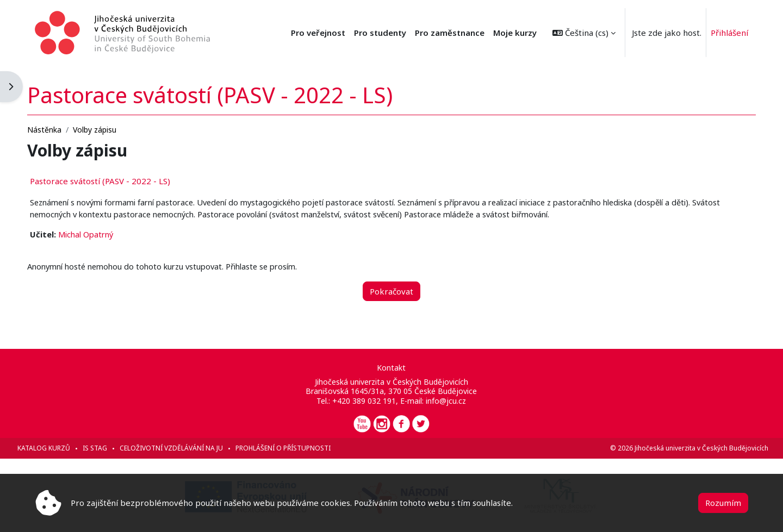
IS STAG (115, 448)
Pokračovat (391, 291)
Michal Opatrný (108, 234)
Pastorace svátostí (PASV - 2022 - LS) (120, 180)
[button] (584, 33)
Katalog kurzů (64, 448)
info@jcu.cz (446, 401)
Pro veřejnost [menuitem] (318, 33)
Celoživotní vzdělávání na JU (191, 448)
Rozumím (723, 503)
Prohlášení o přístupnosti (303, 448)
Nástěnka (64, 129)
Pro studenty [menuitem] (380, 33)
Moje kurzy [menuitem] (515, 33)
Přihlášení (729, 33)
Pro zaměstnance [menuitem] (450, 33)
